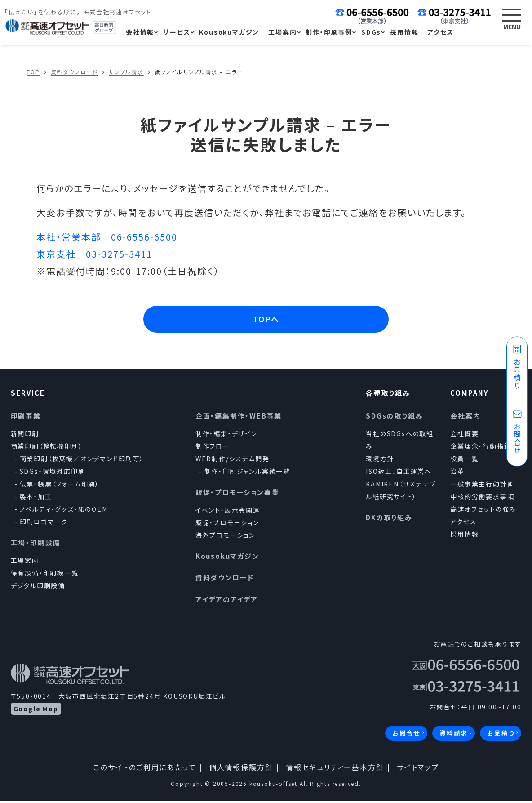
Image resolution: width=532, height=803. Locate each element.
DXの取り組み (389, 520)
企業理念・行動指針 (481, 448)
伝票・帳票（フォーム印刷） (60, 486)
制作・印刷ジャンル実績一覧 (247, 473)
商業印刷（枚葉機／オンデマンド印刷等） (82, 461)
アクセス (463, 524)
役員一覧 (464, 461)
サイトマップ (418, 769)
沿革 (457, 473)
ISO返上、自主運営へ (399, 473)
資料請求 (454, 735)
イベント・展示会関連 (228, 512)
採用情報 (464, 536)
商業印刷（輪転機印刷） (47, 448)
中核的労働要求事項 (482, 499)
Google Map (36, 711)
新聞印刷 (25, 436)
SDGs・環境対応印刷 (53, 473)
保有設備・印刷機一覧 (45, 575)
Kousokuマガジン (227, 558)
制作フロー (213, 448)
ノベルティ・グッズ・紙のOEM (64, 511)
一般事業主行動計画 (482, 486)
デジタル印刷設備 (38, 588)
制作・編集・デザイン (226, 436)
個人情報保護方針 (241, 769)
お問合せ (406, 735)
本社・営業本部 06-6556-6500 (107, 237)
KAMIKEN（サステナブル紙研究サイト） (401, 492)
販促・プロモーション (227, 525)
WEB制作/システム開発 (233, 461)
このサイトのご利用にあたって (144, 769)
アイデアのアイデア (227, 601)
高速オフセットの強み (483, 511)
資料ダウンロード (225, 580)
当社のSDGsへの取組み (400, 442)
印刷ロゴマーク (44, 524)
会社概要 (464, 436)
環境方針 (380, 461)
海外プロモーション (225, 537)
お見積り (501, 735)
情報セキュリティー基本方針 (335, 769)
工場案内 (25, 562)
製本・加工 (36, 499)
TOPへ (266, 320)
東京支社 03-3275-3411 (94, 254)
